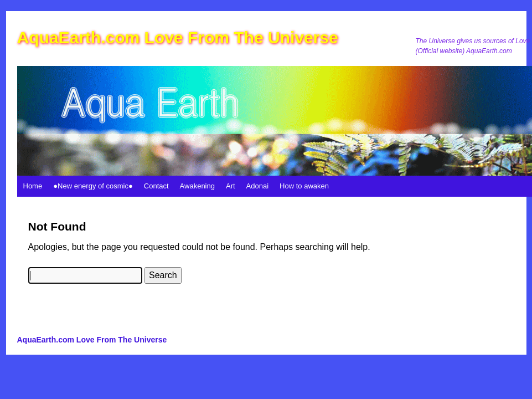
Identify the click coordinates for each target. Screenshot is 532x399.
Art (231, 186)
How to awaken (304, 186)
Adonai (257, 186)
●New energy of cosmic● (93, 186)
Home (33, 186)
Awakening (197, 186)
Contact (156, 186)
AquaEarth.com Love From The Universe (178, 37)
